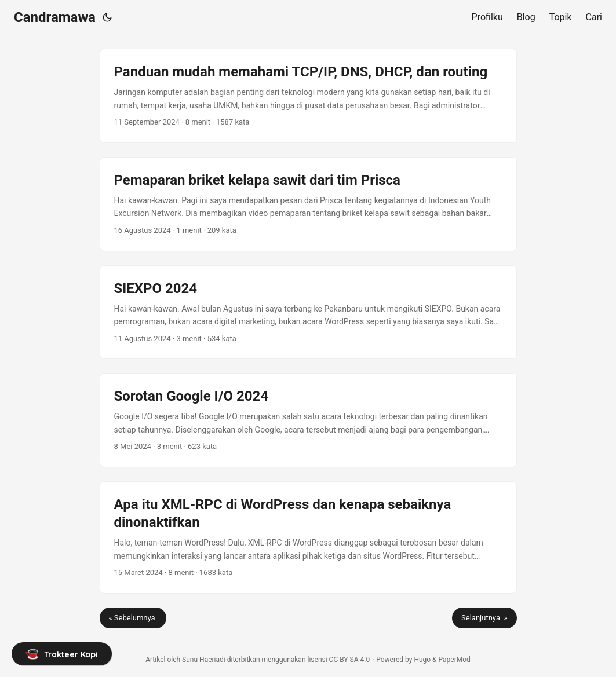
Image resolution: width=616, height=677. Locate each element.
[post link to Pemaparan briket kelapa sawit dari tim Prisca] (308, 204)
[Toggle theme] (107, 17)
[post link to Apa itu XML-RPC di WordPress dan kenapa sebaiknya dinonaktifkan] (308, 537)
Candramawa (55, 17)
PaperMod (455, 660)
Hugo (422, 660)
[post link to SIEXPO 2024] (308, 312)
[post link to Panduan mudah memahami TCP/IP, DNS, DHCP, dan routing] (308, 96)
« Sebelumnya (133, 618)
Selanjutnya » (484, 618)
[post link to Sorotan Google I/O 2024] (308, 420)
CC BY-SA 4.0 (351, 660)
